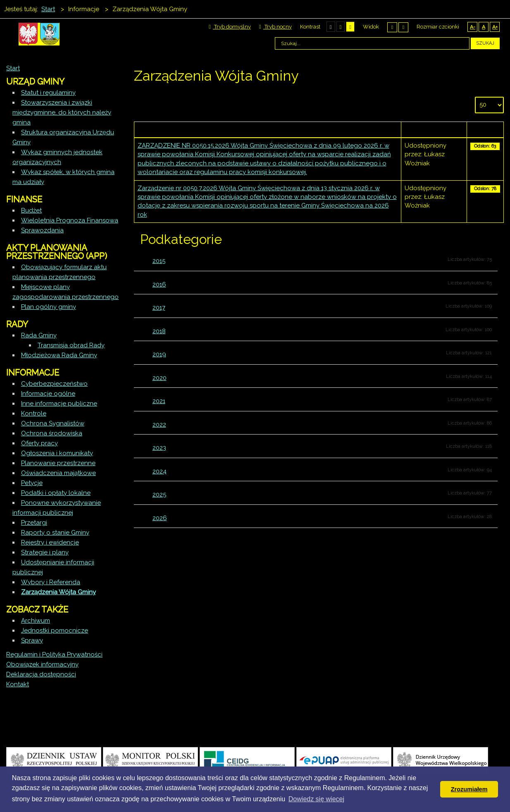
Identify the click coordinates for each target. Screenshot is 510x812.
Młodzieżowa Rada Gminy (59, 355)
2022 (159, 425)
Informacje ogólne (48, 394)
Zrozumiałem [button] (469, 789)
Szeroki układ (403, 27)
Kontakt (18, 684)
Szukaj (485, 43)
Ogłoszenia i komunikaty (57, 453)
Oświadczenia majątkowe (58, 473)
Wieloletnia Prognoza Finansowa (70, 220)
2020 (160, 378)
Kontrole (34, 413)
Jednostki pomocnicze (55, 630)
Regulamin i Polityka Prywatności (54, 654)
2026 (160, 518)
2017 (159, 308)
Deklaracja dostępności (41, 674)
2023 (159, 448)
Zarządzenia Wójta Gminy (58, 592)
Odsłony (485, 129)
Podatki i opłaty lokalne (56, 493)
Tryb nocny (275, 27)
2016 (159, 284)
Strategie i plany (45, 552)
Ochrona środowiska (52, 433)
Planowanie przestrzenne (58, 463)
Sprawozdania (42, 230)
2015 (159, 261)
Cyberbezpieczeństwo (54, 384)
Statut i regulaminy (48, 93)
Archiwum (36, 621)
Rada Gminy (39, 335)
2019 (159, 354)
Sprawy (32, 640)
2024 (160, 471)
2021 (159, 401)
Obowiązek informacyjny (42, 664)
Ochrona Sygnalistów (53, 423)
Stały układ (392, 27)
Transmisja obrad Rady (71, 345)
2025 (159, 494)
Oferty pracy (39, 443)
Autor (434, 129)
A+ (495, 27)
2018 (159, 331)
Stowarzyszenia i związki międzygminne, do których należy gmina (62, 112)
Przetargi (34, 523)
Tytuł (267, 129)
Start (13, 68)
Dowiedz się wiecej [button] (316, 799)
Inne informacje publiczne (59, 404)
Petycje (32, 483)
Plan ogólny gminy (49, 307)
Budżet (31, 210)
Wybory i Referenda (51, 582)
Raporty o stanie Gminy (55, 533)
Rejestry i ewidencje (50, 542)
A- (473, 27)
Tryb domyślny (230, 27)
